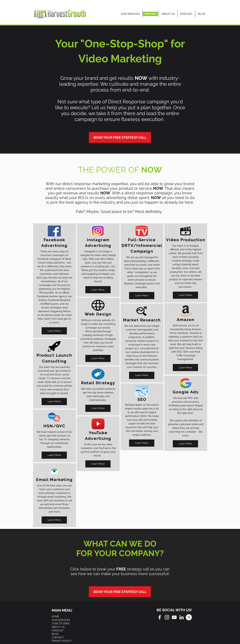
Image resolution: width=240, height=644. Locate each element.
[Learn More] (54, 331)
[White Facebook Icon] (160, 617)
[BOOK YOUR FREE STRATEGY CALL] (120, 137)
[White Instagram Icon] (167, 617)
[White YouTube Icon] (174, 617)
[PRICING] (150, 14)
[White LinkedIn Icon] (182, 617)
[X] (189, 617)
